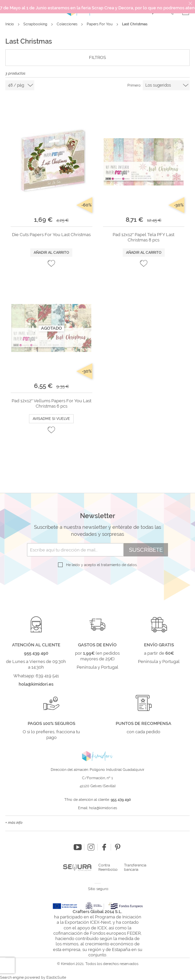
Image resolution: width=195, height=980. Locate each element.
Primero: (134, 85)
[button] (51, 263)
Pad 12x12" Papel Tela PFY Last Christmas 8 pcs (143, 237)
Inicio (10, 24)
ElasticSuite (56, 978)
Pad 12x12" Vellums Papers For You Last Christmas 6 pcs (51, 403)
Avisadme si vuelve (51, 419)
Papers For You (100, 24)
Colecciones (67, 24)
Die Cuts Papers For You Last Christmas (51, 235)
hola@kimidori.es (103, 808)
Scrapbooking (36, 24)
